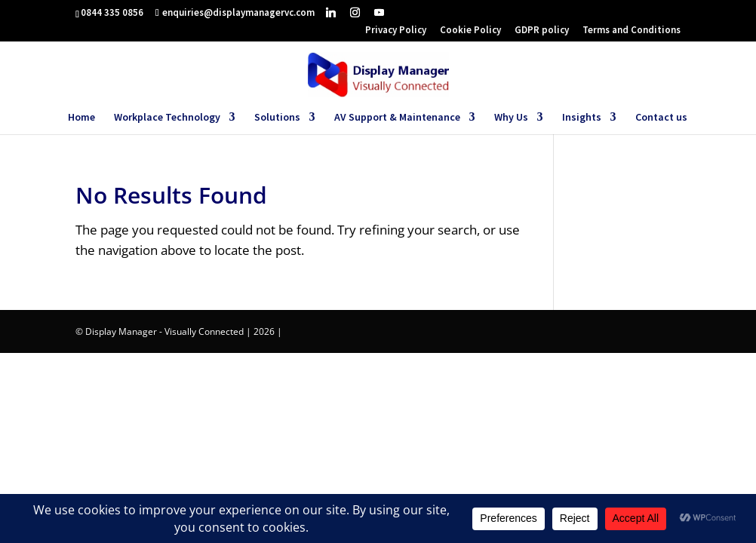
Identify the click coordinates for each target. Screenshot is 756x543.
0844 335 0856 (112, 12)
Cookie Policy (470, 31)
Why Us (511, 118)
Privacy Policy (396, 31)
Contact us (661, 118)
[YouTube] (379, 12)
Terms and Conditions (632, 31)
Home (81, 118)
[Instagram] (355, 12)
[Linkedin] (331, 12)
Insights (582, 118)
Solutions (277, 118)
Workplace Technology (167, 118)
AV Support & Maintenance (397, 118)
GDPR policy (542, 31)
